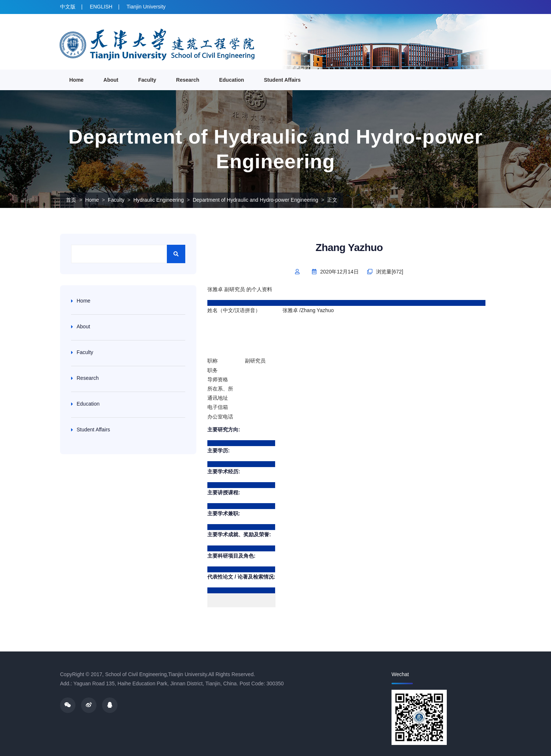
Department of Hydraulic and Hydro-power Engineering (255, 200)
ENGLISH (101, 7)
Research (188, 80)
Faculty (147, 80)
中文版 (68, 7)
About (111, 80)
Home (76, 80)
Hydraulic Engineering (159, 200)
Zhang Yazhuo (349, 248)
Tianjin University (146, 7)
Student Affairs (282, 80)
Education (232, 80)
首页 (71, 200)
